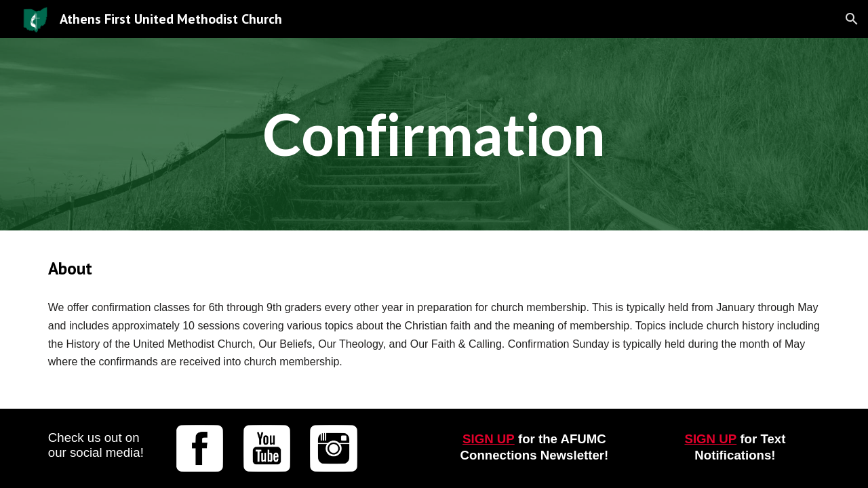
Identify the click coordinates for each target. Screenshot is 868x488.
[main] (434, 134)
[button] (852, 19)
